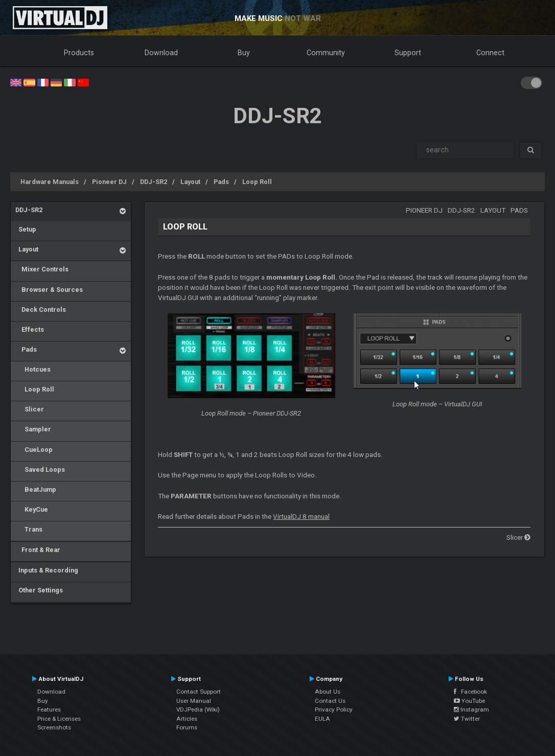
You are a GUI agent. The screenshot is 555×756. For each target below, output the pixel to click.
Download (161, 53)
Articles (187, 719)
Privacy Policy (334, 709)
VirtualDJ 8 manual (301, 517)
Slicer (30, 409)
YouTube (469, 701)
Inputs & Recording (47, 570)
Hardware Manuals (50, 182)
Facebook (470, 692)
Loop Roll (257, 182)
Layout (190, 182)
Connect (490, 53)
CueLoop (34, 450)
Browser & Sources (49, 290)
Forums (187, 727)
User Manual (194, 701)
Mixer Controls (42, 269)
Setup (26, 229)
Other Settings (39, 590)
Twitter (467, 719)
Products (79, 53)
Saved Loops (40, 469)
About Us (328, 692)
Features (49, 709)
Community (326, 53)
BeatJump (36, 489)
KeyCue (32, 509)
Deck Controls (41, 310)
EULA (322, 719)
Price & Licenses (59, 719)
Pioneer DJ (109, 182)
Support (408, 53)
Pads (221, 182)
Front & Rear (38, 550)
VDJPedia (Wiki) (198, 709)
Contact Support (199, 692)
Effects (30, 329)
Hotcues (33, 369)
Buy (244, 53)
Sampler (33, 429)
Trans (29, 529)
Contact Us (330, 701)
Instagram (471, 709)
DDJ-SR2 (154, 182)
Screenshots (54, 727)
